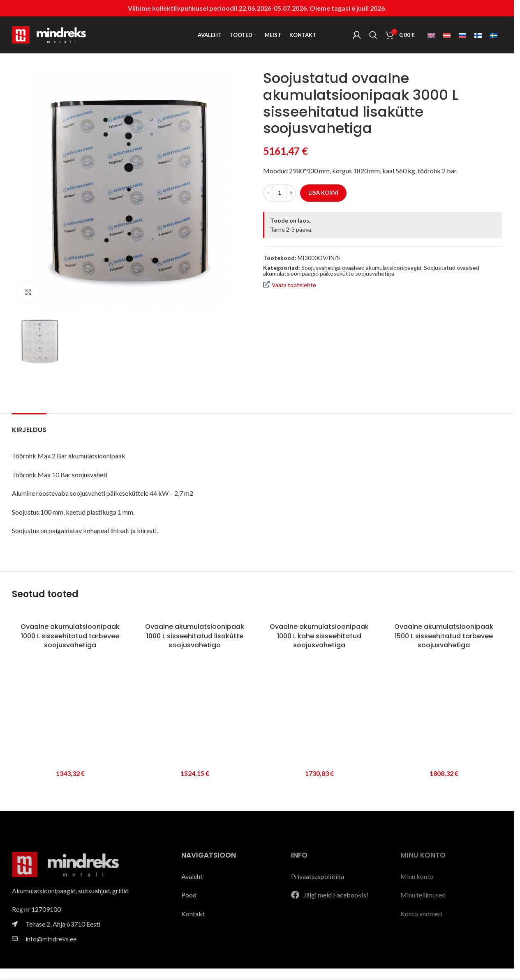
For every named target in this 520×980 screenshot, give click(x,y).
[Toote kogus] (280, 193)
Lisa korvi (323, 193)
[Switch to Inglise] (431, 35)
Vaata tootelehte (290, 285)
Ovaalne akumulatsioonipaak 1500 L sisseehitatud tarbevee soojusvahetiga (444, 636)
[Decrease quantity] (268, 193)
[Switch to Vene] (462, 35)
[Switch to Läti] (447, 35)
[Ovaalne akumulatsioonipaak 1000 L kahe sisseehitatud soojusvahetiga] (319, 614)
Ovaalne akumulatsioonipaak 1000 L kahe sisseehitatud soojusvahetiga (319, 636)
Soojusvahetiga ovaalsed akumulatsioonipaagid (361, 268)
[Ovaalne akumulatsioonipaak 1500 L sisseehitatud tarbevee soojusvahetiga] (444, 614)
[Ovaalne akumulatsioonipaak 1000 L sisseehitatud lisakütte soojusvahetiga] (195, 614)
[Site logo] (49, 34)
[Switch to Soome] (478, 35)
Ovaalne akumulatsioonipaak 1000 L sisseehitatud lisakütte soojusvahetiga (195, 636)
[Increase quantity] (291, 193)
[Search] (373, 35)
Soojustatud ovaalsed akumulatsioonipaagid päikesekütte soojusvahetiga (371, 270)
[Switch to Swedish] (494, 35)
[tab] (29, 426)
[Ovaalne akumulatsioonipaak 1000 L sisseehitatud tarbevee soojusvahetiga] (70, 614)
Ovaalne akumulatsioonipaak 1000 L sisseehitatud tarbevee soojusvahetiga (70, 636)
